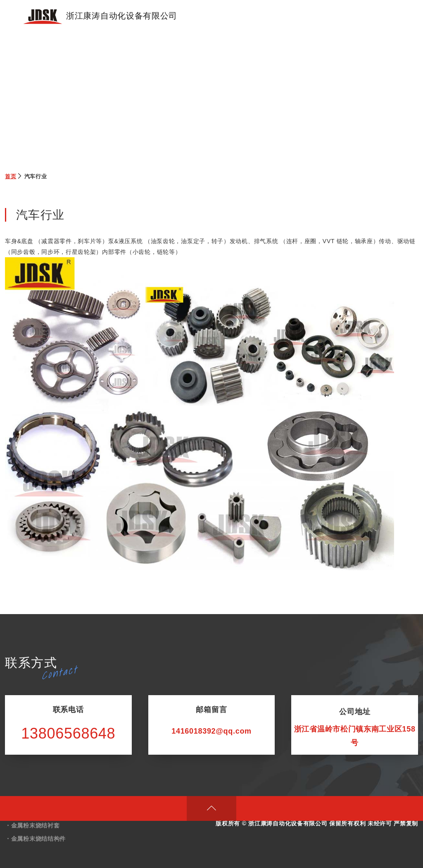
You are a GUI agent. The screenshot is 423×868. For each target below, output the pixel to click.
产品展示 (240, 16)
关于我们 (275, 16)
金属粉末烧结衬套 (36, 825)
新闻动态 (345, 16)
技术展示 (310, 16)
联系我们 (380, 16)
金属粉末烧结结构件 (38, 839)
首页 (210, 16)
